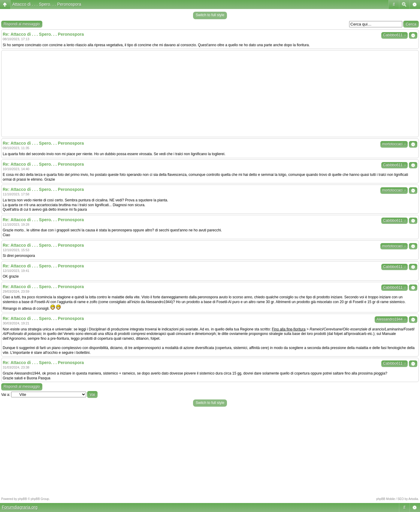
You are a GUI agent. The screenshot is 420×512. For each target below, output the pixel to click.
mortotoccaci (394, 144)
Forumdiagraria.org (20, 507)
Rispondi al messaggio (22, 24)
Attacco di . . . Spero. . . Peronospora (47, 4)
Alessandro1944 (391, 319)
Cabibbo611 (394, 35)
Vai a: (6, 395)
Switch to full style (210, 15)
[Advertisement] (210, 94)
